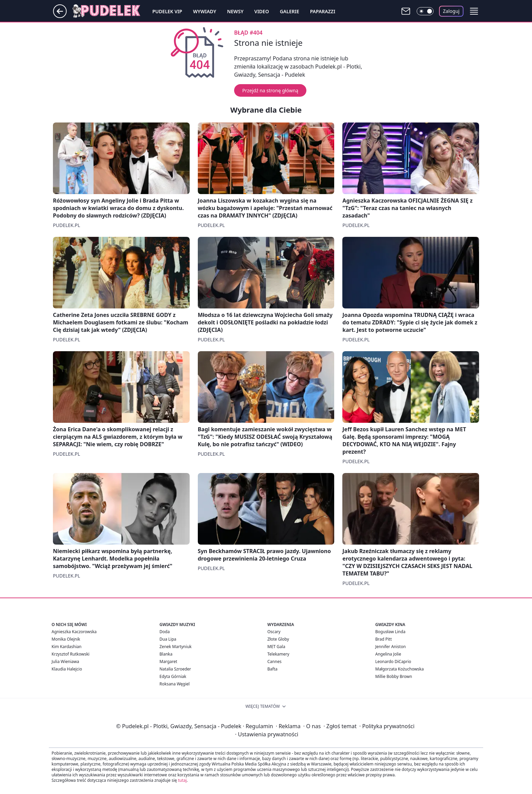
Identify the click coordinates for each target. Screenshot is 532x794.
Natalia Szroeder (175, 669)
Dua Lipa (168, 639)
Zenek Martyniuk (176, 647)
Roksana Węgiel (175, 684)
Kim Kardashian (66, 647)
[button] (474, 11)
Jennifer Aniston (391, 647)
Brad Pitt (384, 639)
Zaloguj (451, 11)
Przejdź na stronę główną (270, 90)
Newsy (235, 11)
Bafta (272, 669)
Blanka (166, 654)
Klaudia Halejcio (67, 669)
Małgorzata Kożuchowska (400, 669)
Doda (165, 632)
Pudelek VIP (167, 11)
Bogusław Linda (390, 632)
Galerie (290, 11)
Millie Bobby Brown (394, 676)
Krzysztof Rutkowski (71, 654)
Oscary (274, 632)
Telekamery (278, 654)
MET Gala (276, 647)
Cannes (274, 661)
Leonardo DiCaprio (393, 661)
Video (262, 11)
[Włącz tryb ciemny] (425, 11)
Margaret (168, 661)
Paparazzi (323, 11)
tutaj (182, 780)
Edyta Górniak (173, 676)
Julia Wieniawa (65, 661)
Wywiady (205, 11)
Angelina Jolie (388, 654)
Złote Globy (278, 639)
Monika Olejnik (66, 639)
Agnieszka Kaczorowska (74, 632)
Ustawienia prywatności (267, 734)
